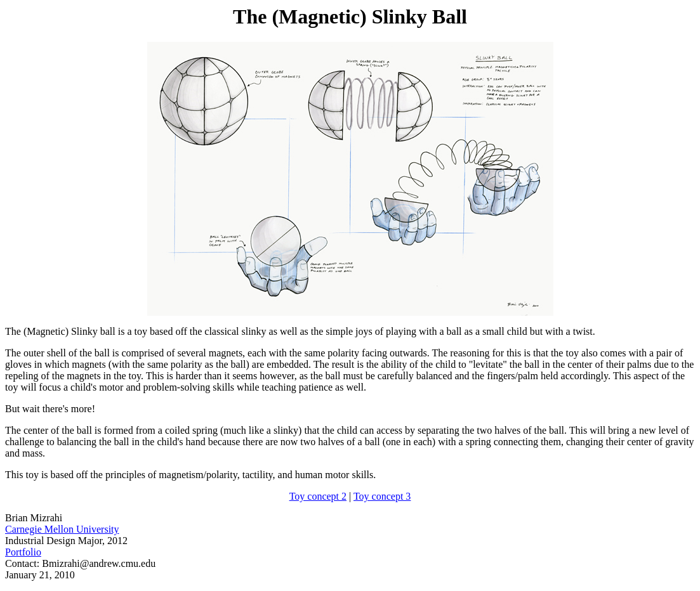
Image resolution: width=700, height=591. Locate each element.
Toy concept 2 (318, 496)
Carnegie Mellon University (62, 529)
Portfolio (23, 552)
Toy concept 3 (382, 496)
